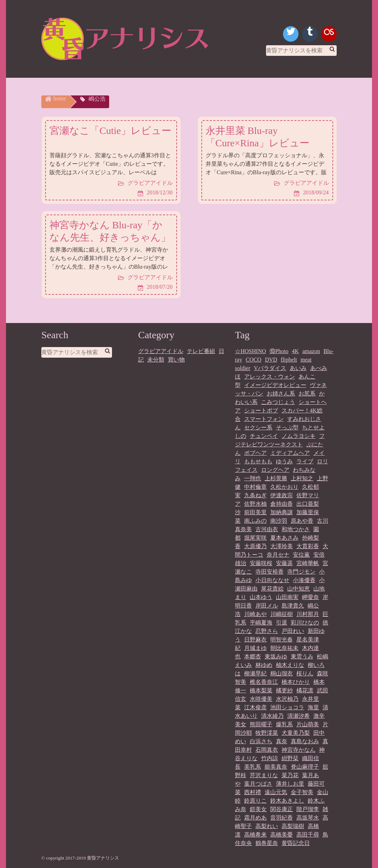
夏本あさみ (284, 537)
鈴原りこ (255, 800)
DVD (271, 359)
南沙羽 (279, 520)
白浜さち (261, 741)
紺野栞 (290, 758)
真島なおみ (305, 741)
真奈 (282, 741)
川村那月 (308, 614)
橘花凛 (305, 690)
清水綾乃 (272, 715)
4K (295, 351)
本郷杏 (253, 656)
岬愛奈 (311, 597)
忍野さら (267, 631)
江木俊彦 (255, 707)
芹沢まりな (264, 775)
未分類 (156, 359)
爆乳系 (284, 724)
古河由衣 (267, 529)
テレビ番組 (201, 351)
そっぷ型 (287, 427)
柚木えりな (290, 665)
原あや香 (302, 520)
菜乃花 (290, 775)
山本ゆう (261, 597)
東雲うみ (302, 656)
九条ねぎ (255, 495)
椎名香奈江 (264, 682)
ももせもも (258, 461)
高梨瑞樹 (293, 826)
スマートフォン (264, 419)
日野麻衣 (255, 639)
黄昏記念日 (296, 843)
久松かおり (284, 486)
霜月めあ (255, 817)
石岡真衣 (267, 749)
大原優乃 (255, 546)
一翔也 (253, 478)
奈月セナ (278, 554)
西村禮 (253, 792)
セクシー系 (258, 427)
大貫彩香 (308, 546)
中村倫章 (255, 486)
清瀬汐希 (299, 715)
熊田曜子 (261, 724)
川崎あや (255, 614)
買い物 (176, 359)
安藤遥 (284, 563)
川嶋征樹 (282, 614)
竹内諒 (270, 758)
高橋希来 (255, 834)
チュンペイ (264, 436)
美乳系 (253, 766)
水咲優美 (261, 699)
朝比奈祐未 (284, 648)
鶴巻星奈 (267, 843)
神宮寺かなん (299, 749)
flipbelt (289, 359)
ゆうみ (284, 461)
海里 (313, 707)
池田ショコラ (287, 707)
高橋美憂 (282, 834)
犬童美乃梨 (296, 732)
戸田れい (293, 631)
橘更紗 (284, 690)
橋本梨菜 (261, 690)
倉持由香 (282, 503)
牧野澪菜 (267, 732)
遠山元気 (276, 792)
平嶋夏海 (261, 622)
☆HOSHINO (250, 351)
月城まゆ (255, 648)
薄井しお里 (290, 783)
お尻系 (307, 393)
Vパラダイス (270, 368)
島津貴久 (293, 605)
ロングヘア (275, 470)
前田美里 (255, 512)
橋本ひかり (296, 682)
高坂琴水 (308, 817)
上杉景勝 (276, 478)
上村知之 (302, 478)
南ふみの (255, 520)
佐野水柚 (255, 503)
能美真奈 (276, 766)
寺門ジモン (301, 571)
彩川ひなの (305, 622)
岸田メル (267, 605)
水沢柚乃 (287, 699)
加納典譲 (282, 512)
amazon (311, 351)
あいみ (298, 368)
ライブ (305, 461)
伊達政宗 (282, 495)
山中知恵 (299, 588)
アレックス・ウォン (270, 376)
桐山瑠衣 (282, 673)
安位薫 (301, 554)
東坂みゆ (276, 656)
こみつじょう (278, 402)
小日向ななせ (272, 580)
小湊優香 (304, 580)
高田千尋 (308, 834)
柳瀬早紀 (255, 673)
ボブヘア (255, 453)
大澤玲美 (282, 546)
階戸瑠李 (308, 809)
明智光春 (282, 639)
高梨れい (267, 826)
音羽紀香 (282, 817)
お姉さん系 (281, 393)
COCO (253, 359)
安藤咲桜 (261, 563)
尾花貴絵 (272, 588)
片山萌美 (308, 724)
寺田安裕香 (270, 571)
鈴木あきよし (287, 800)
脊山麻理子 (305, 766)
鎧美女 (258, 809)
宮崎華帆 (308, 563)
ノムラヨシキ (299, 436)
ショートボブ (261, 410)
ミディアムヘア (290, 453)
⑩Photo (279, 351)
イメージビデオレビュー (275, 385)
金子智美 (302, 792)
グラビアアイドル (161, 351)
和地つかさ (296, 529)
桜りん (305, 673)
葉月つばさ (258, 783)
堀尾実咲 (255, 537)
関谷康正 (282, 809)
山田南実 (287, 597)
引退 (282, 622)
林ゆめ (264, 665)
